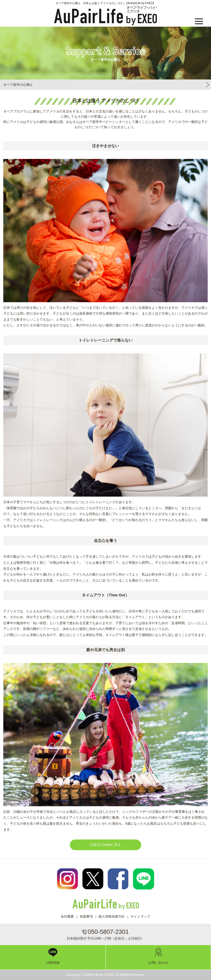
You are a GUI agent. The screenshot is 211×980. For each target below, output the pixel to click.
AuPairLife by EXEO (105, 16)
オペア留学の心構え (18, 85)
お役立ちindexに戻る (106, 845)
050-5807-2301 (108, 932)
